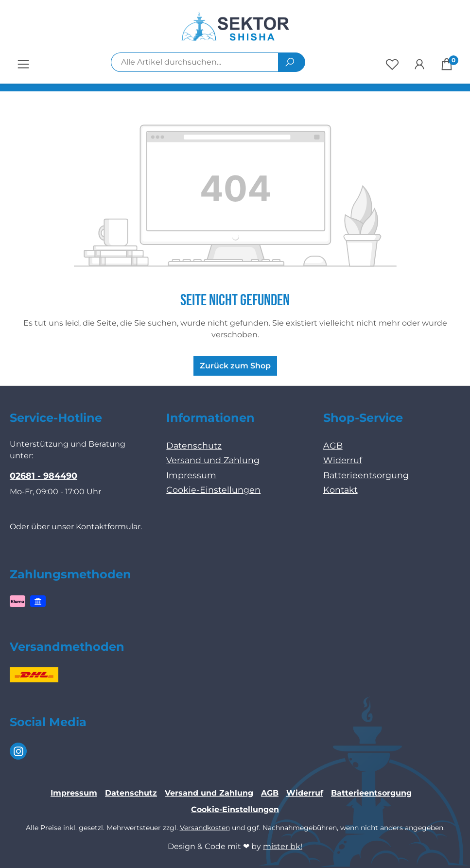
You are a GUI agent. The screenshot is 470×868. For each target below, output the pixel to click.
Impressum (191, 475)
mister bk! (283, 846)
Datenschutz (194, 445)
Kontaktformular (108, 527)
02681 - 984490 (44, 476)
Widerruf (343, 460)
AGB (333, 445)
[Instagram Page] (18, 751)
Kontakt (340, 490)
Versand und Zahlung (213, 460)
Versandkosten (205, 828)
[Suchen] (292, 62)
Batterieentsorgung (366, 475)
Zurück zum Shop (235, 366)
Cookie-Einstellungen (213, 490)
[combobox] (195, 62)
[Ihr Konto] (419, 64)
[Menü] (23, 64)
